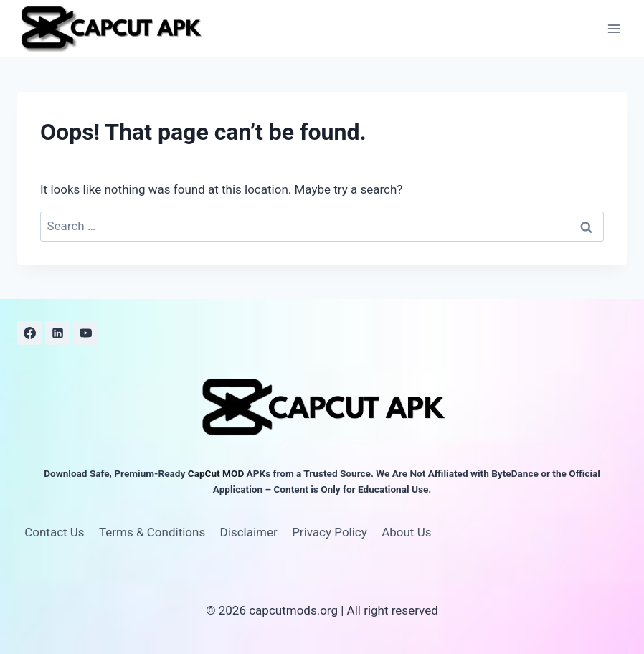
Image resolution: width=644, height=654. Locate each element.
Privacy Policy (330, 532)
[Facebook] (29, 333)
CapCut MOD (216, 473)
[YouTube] (85, 333)
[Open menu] (614, 28)
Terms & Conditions (152, 532)
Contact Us (54, 532)
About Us (406, 532)
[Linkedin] (57, 333)
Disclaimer (249, 532)
